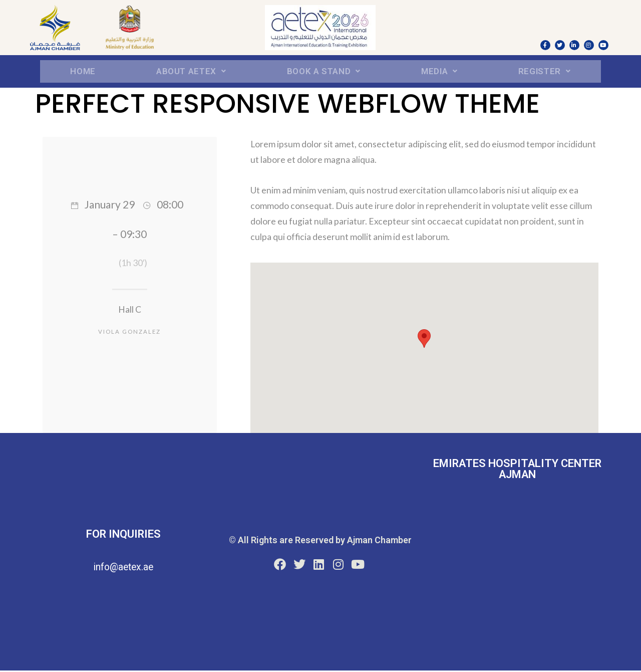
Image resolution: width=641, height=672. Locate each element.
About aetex (191, 72)
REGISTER (545, 72)
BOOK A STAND (325, 72)
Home (83, 72)
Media (441, 72)
